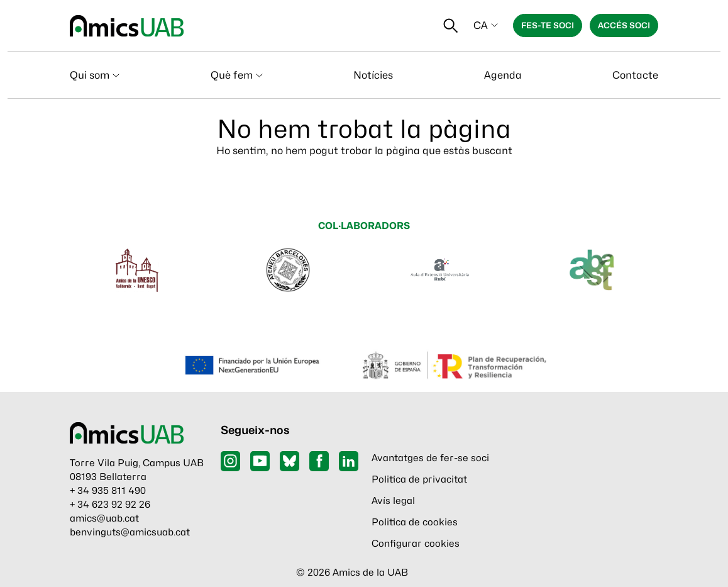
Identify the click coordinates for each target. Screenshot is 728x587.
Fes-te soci (548, 25)
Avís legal (393, 501)
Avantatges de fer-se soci (430, 458)
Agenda (503, 75)
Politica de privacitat (419, 479)
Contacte (635, 75)
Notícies (373, 75)
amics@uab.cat (104, 518)
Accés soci (624, 25)
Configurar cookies (416, 544)
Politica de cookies (415, 522)
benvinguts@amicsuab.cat (130, 532)
